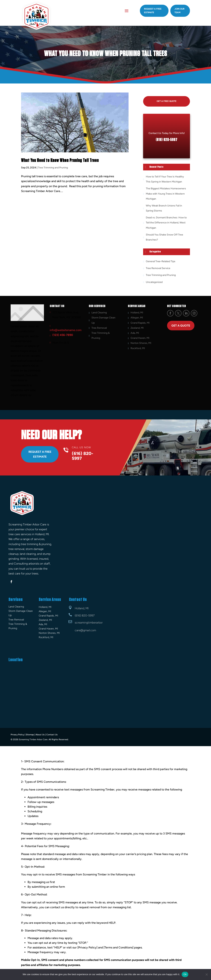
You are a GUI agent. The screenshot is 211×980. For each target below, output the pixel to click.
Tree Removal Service (158, 268)
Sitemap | (30, 734)
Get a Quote (181, 326)
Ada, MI (135, 333)
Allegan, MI (137, 318)
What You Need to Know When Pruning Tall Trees (60, 160)
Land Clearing (99, 313)
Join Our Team (179, 11)
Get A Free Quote (167, 101)
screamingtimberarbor (89, 623)
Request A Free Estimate (40, 454)
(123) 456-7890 (63, 335)
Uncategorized (154, 282)
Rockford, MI (138, 348)
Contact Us (52, 734)
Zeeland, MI (137, 328)
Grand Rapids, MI (140, 323)
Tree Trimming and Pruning (53, 168)
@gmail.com (88, 630)
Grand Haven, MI (140, 338)
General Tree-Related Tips (161, 261)
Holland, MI (137, 313)
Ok (185, 974)
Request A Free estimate (153, 11)
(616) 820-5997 (85, 615)
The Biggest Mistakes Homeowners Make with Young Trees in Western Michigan (166, 194)
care (78, 630)
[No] (206, 974)
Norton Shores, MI (141, 343)
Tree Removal (99, 328)
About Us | (41, 734)
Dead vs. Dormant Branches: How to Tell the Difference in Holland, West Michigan (166, 223)
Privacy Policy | (18, 734)
